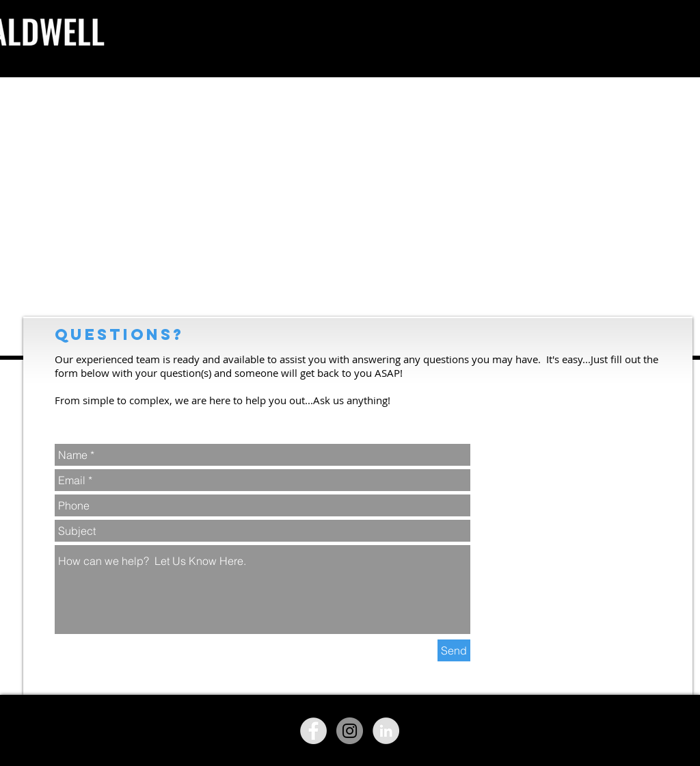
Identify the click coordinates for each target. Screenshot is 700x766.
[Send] (454, 650)
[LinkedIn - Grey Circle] (386, 731)
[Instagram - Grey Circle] (350, 731)
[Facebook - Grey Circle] (313, 731)
